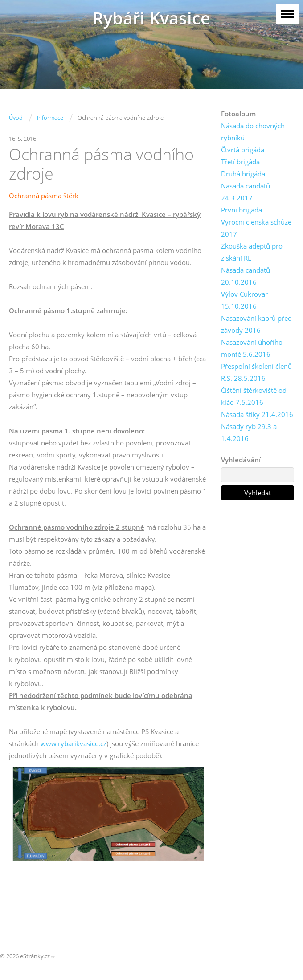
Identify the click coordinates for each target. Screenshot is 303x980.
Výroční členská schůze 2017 (256, 228)
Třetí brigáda (240, 162)
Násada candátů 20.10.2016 (246, 276)
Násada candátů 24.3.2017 (246, 192)
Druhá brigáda (243, 174)
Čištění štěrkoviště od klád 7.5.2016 (254, 396)
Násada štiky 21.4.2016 (257, 414)
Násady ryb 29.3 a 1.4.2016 (249, 432)
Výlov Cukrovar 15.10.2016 (244, 300)
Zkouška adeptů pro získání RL (252, 252)
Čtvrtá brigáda (243, 150)
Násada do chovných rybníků (253, 132)
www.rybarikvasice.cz (74, 743)
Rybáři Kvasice (151, 18)
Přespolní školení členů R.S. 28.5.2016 (256, 372)
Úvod (16, 118)
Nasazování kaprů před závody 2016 (256, 324)
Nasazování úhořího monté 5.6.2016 (252, 348)
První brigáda (242, 210)
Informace (50, 118)
